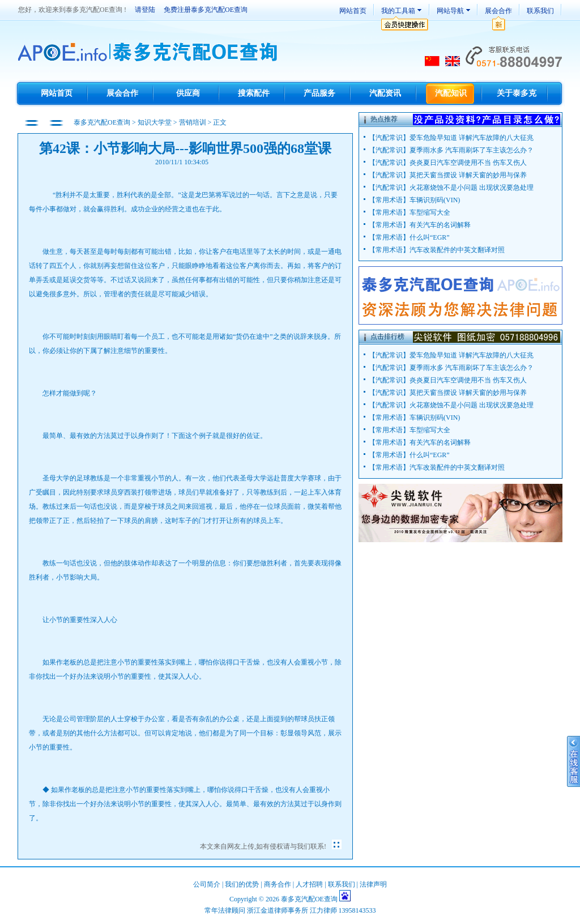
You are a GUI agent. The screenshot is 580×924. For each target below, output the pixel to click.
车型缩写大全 (430, 212)
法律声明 (373, 884)
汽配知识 (451, 93)
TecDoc (149, 53)
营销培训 (193, 122)
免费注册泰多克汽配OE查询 (206, 10)
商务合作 (278, 884)
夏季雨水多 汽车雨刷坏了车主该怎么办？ (472, 150)
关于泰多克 (517, 93)
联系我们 (540, 11)
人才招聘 (309, 884)
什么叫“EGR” (430, 237)
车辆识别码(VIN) (435, 200)
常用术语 (389, 200)
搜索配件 (254, 93)
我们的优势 (242, 884)
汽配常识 (389, 138)
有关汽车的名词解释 (440, 225)
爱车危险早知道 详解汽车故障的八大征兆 (472, 138)
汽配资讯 (385, 93)
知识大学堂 (155, 122)
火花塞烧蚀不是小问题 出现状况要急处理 (472, 188)
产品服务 (319, 93)
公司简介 (207, 884)
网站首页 (353, 11)
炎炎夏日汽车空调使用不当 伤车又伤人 (468, 163)
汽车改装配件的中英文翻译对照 (457, 250)
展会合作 (498, 11)
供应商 (188, 93)
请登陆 (145, 10)
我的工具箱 (398, 11)
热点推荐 (384, 119)
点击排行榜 (387, 337)
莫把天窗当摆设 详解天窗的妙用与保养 (468, 175)
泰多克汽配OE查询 (103, 122)
